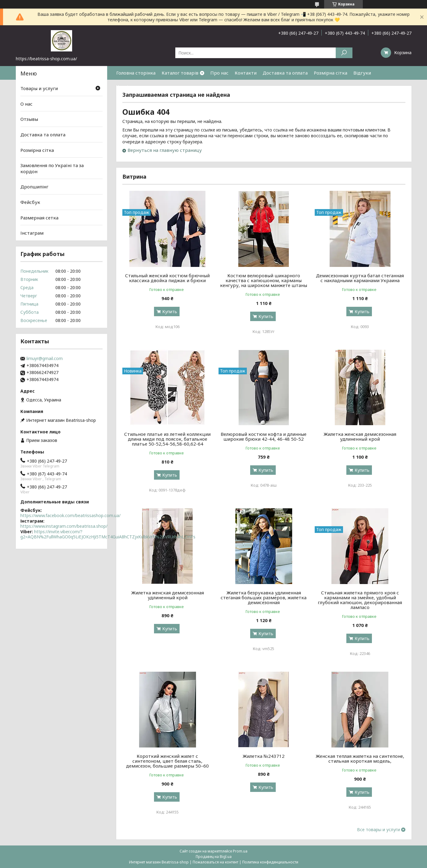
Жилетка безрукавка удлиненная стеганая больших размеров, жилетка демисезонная (264, 597)
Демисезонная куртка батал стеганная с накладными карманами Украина (360, 278)
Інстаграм (32, 233)
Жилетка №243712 (264, 756)
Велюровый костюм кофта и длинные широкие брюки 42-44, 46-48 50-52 (264, 436)
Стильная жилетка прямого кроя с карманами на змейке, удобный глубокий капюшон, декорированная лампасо (360, 600)
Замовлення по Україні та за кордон (52, 168)
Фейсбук (30, 202)
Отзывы (29, 119)
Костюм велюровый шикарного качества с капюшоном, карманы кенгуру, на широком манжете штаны (264, 280)
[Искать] (344, 53)
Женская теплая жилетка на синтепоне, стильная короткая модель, (360, 758)
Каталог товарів (180, 73)
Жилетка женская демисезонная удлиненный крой (360, 436)
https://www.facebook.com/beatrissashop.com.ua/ (70, 515)
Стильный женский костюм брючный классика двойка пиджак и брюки (167, 278)
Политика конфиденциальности (270, 862)
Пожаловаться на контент (215, 862)
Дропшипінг (34, 187)
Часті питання (132, 86)
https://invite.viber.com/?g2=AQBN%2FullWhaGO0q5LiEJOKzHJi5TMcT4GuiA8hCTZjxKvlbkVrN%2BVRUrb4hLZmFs (108, 534)
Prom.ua (240, 851)
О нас (26, 104)
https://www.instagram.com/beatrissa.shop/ (64, 526)
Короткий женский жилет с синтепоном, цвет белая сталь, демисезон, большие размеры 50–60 (167, 761)
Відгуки (362, 73)
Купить (170, 311)
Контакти (246, 73)
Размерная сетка (39, 218)
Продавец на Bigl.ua (214, 857)
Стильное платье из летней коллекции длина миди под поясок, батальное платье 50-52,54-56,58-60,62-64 (167, 439)
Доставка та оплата (285, 73)
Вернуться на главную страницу (165, 150)
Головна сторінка (136, 73)
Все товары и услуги (378, 830)
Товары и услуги (39, 88)
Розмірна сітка (331, 73)
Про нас (219, 73)
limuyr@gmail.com (45, 359)
